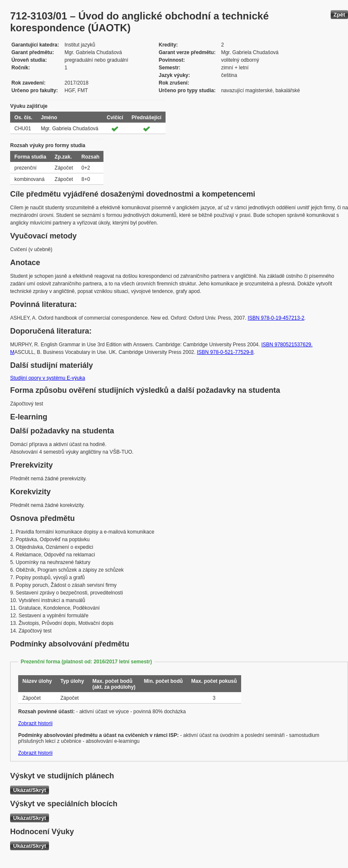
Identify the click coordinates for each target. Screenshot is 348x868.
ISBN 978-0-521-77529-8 (225, 352)
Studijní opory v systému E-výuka (48, 378)
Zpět (339, 15)
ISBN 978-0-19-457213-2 (276, 318)
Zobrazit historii (35, 723)
